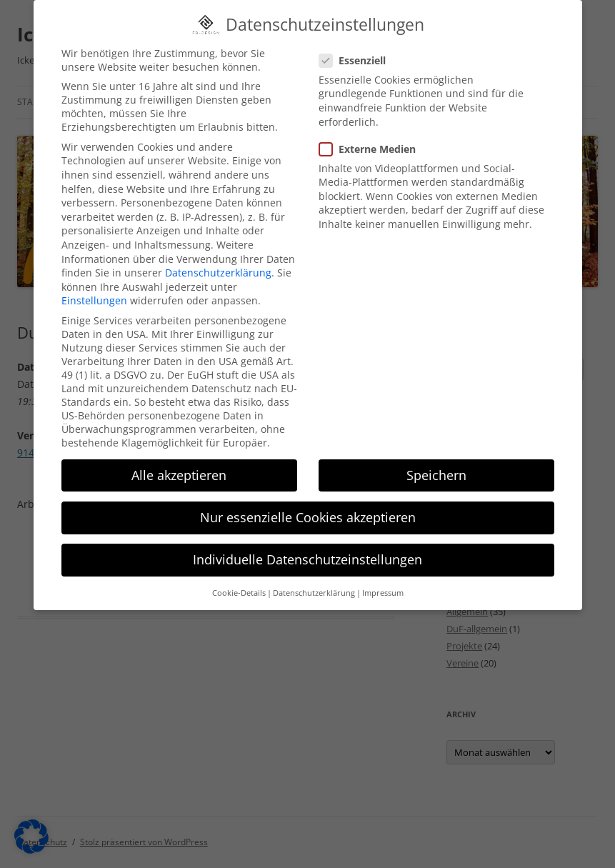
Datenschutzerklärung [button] (314, 581)
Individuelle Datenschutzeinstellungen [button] (307, 547)
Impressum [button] (383, 581)
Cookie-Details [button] (239, 581)
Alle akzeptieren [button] (179, 462)
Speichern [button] (436, 462)
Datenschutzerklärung (218, 260)
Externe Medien (373, 136)
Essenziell (358, 48)
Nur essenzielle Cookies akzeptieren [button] (308, 505)
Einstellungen (94, 288)
